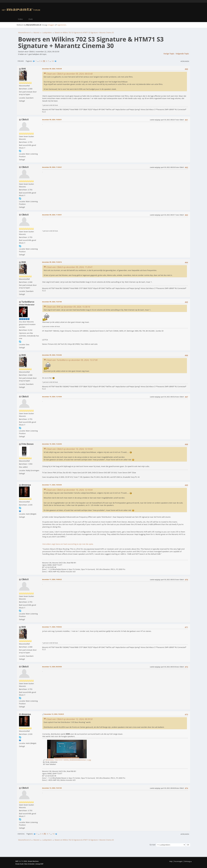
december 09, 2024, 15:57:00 (52, 302)
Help (171, 861)
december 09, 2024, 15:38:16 (52, 262)
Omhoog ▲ (188, 861)
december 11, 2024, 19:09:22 (52, 579)
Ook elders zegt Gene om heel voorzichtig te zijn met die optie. (68, 544)
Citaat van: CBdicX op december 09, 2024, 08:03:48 (69, 74)
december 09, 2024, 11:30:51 (52, 215)
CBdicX (25, 119)
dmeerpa (26, 485)
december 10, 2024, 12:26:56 (52, 444)
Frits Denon (27, 444)
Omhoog (21, 834)
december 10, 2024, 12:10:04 (52, 397)
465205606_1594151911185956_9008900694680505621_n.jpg (67, 760)
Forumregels (178, 861)
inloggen (51, 25)
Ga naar (152, 845)
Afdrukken (185, 61)
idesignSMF (40, 864)
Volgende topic (182, 54)
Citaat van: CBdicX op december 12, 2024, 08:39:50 (69, 719)
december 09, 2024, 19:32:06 (52, 355)
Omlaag (21, 61)
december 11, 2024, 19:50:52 (52, 627)
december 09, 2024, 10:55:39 (52, 69)
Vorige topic (169, 54)
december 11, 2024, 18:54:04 (52, 485)
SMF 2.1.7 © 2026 (21, 861)
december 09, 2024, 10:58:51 (52, 120)
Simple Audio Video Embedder (25, 864)
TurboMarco (28, 302)
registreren (62, 25)
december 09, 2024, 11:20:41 (52, 167)
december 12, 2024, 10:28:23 (54, 714)
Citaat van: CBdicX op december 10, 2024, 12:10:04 (69, 449)
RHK (24, 69)
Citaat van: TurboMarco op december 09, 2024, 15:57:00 (72, 360)
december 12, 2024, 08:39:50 (52, 667)
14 (53, 61)
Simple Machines (33, 861)
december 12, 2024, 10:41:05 (52, 788)
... (38, 61)
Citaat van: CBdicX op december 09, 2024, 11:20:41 (69, 267)
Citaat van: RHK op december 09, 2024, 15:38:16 (68, 307)
